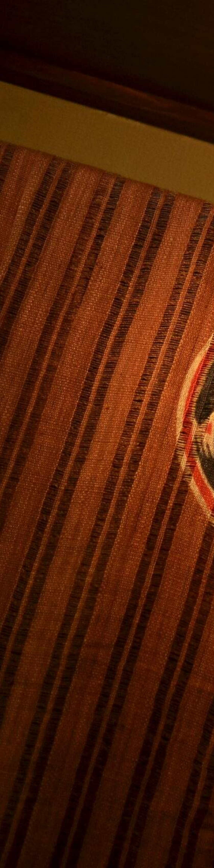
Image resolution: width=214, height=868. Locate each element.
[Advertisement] (73, 371)
